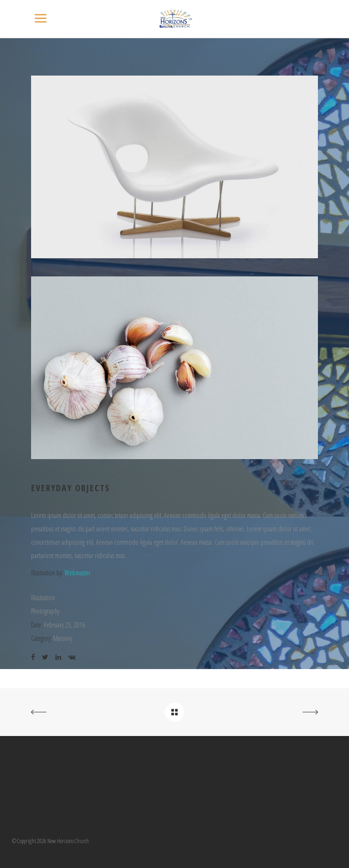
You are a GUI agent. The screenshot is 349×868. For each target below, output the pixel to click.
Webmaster (77, 573)
